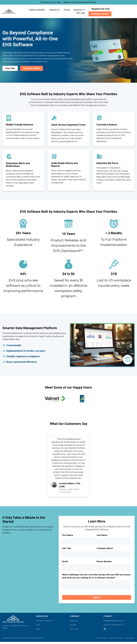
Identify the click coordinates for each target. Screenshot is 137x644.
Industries (53, 10)
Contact (73, 625)
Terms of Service (116, 638)
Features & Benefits (37, 10)
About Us (74, 621)
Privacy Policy (102, 638)
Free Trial (10, 68)
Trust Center (130, 638)
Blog (38, 629)
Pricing (67, 10)
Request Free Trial (100, 9)
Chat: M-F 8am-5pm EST (113, 625)
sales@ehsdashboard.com (114, 621)
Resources (78, 10)
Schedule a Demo (100, 14)
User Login (81, 13)
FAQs (38, 625)
